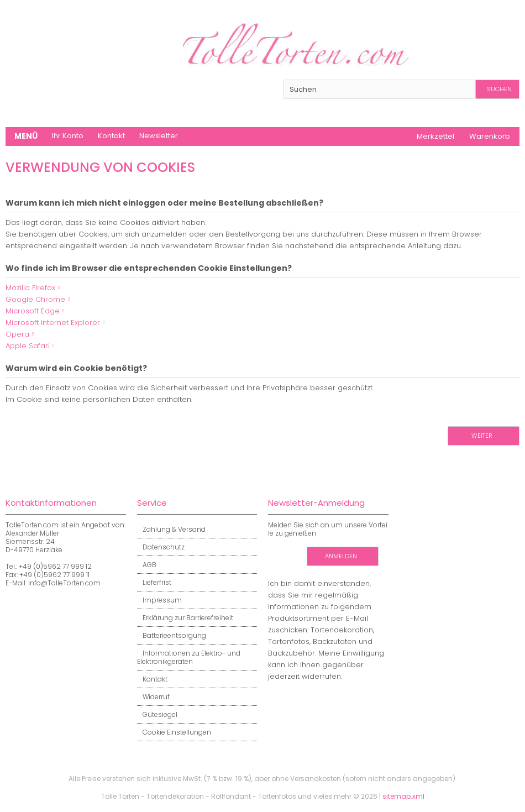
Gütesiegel (157, 714)
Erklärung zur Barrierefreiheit (185, 618)
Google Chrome (35, 299)
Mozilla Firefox (30, 288)
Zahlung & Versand (171, 529)
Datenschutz (161, 547)
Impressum (159, 600)
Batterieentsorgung (172, 635)
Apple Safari (28, 346)
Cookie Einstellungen (174, 732)
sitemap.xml (403, 796)
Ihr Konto (68, 136)
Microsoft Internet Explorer (53, 323)
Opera (17, 334)
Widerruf (153, 697)
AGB (147, 565)
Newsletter (159, 136)
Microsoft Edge (33, 311)
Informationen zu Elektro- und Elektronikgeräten (189, 657)
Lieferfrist (154, 582)
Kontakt (111, 136)
